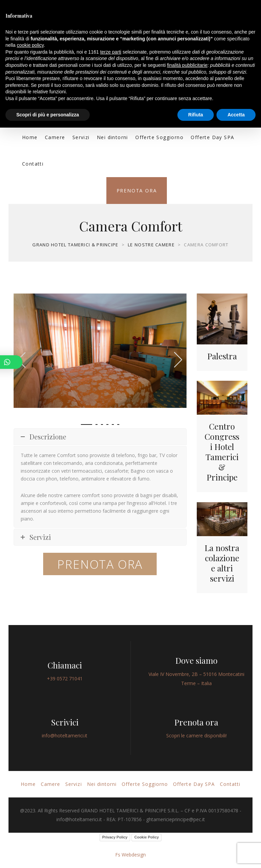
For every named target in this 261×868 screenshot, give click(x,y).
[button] (86, 424)
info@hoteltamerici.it (65, 735)
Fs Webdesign (130, 855)
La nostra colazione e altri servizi (222, 563)
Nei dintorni (112, 137)
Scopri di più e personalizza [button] (48, 115)
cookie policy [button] (30, 45)
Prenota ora (137, 191)
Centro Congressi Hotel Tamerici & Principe (222, 452)
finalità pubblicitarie (187, 65)
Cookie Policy (146, 837)
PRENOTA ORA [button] (100, 564)
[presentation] (178, 359)
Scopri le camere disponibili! (196, 735)
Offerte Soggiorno (159, 137)
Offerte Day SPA (212, 137)
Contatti (33, 164)
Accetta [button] (236, 115)
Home (30, 137)
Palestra (222, 356)
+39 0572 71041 (65, 678)
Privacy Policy (115, 837)
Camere (55, 137)
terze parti (111, 52)
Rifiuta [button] (196, 115)
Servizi (81, 137)
